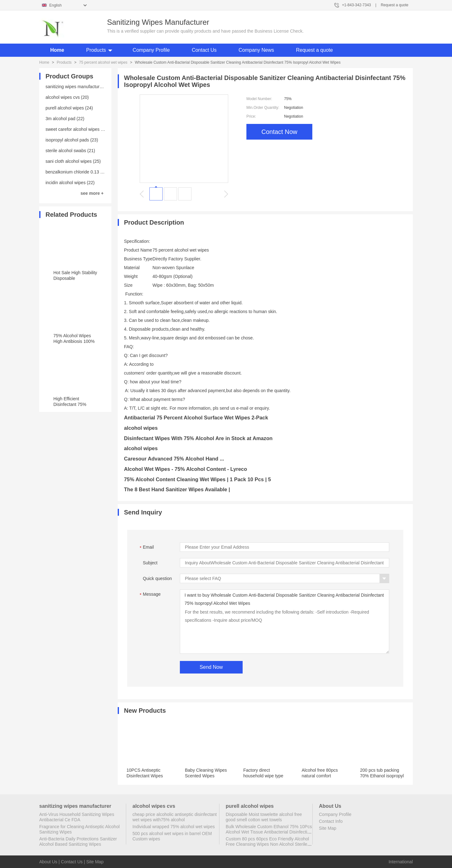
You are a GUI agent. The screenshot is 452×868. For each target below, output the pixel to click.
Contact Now (280, 132)
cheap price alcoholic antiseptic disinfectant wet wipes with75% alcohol (175, 817)
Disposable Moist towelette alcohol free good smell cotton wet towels (264, 817)
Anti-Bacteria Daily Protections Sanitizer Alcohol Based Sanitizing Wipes (78, 841)
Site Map (328, 828)
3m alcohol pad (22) (65, 119)
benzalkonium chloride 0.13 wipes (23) (83, 172)
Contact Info (331, 821)
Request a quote (395, 5)
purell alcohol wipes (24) (69, 108)
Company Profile (151, 50)
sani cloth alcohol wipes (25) (73, 161)
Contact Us (204, 50)
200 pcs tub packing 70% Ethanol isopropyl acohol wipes (382, 776)
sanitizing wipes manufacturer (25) (79, 87)
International (401, 862)
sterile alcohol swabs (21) (70, 151)
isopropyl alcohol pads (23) (72, 140)
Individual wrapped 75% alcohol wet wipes (174, 827)
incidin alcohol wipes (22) (70, 183)
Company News (256, 50)
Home (57, 50)
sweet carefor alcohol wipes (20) (77, 129)
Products (96, 50)
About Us (48, 862)
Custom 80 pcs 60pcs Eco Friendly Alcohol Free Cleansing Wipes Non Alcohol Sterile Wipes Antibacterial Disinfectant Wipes (267, 844)
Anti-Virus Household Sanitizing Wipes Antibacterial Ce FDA (77, 817)
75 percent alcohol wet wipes (103, 62)
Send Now (211, 667)
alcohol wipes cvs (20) (67, 97)
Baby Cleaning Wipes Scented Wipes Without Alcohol (206, 776)
